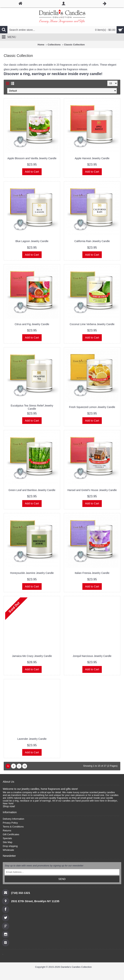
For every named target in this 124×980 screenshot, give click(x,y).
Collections (54, 45)
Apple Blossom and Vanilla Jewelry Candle (32, 158)
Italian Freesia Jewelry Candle (92, 573)
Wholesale (8, 850)
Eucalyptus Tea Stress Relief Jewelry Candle (32, 407)
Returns (7, 831)
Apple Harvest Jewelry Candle (92, 158)
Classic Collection (74, 45)
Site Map (7, 842)
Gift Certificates (11, 834)
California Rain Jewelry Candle (92, 241)
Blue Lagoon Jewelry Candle (32, 241)
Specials (7, 838)
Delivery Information (14, 819)
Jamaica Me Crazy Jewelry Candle (32, 656)
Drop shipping (10, 846)
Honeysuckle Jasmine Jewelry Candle (32, 573)
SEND (62, 879)
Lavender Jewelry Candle (32, 739)
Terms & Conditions (13, 827)
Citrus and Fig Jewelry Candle (32, 324)
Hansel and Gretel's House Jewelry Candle (92, 490)
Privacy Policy (10, 823)
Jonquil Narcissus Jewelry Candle (92, 656)
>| (25, 766)
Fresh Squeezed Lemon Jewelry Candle (92, 407)
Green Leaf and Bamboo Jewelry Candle (32, 490)
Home (41, 45)
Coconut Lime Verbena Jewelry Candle (92, 324)
